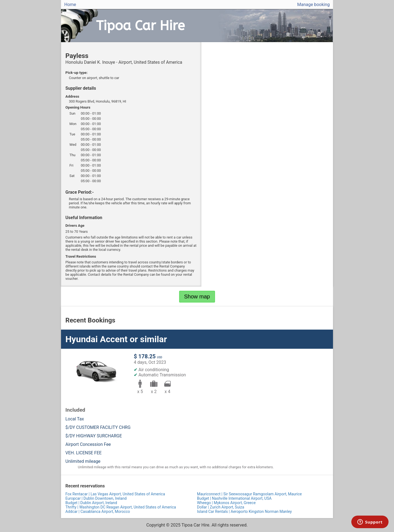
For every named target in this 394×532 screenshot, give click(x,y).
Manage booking (313, 5)
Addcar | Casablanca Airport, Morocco (98, 511)
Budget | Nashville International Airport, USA (234, 498)
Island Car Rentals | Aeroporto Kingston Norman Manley (244, 511)
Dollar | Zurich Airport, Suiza (221, 507)
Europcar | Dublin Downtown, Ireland (96, 498)
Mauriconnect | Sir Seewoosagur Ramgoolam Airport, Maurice (249, 494)
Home (70, 5)
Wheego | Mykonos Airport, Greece (226, 503)
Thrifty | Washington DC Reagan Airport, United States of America (121, 507)
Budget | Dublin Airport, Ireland (91, 503)
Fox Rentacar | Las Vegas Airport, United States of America (115, 494)
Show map (197, 296)
